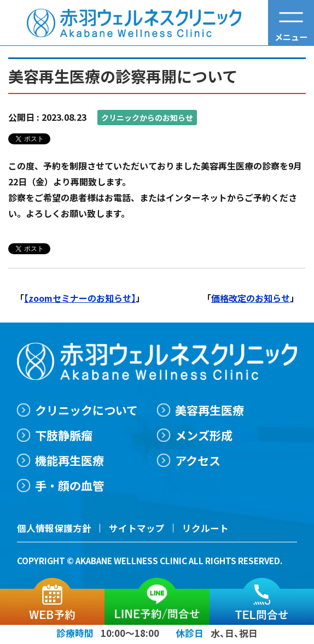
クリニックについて (86, 410)
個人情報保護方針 (54, 529)
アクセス (198, 461)
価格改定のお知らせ (251, 298)
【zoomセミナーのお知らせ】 (80, 298)
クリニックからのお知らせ (147, 118)
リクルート (205, 529)
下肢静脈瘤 (64, 435)
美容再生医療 (210, 410)
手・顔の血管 (69, 486)
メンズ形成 (204, 435)
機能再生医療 (69, 461)
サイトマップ (137, 529)
